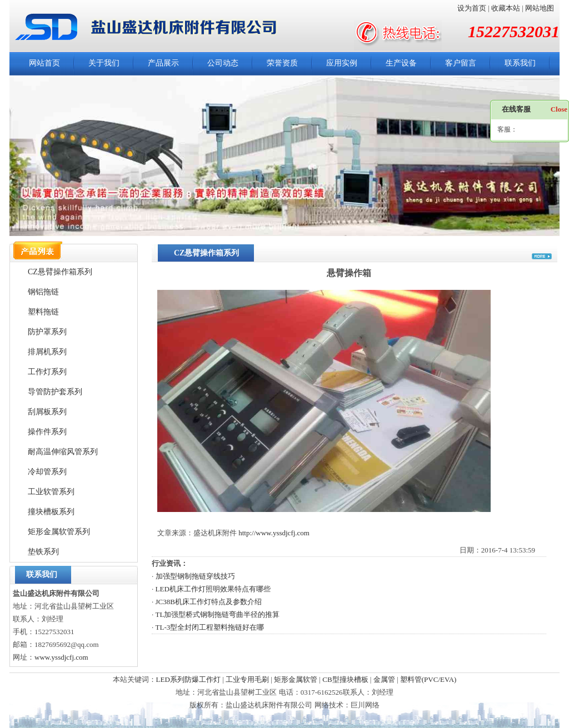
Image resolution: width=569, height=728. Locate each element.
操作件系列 (47, 432)
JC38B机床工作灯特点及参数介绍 (209, 602)
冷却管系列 (47, 472)
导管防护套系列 (55, 392)
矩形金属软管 (296, 679)
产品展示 (163, 63)
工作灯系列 (47, 372)
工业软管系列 (51, 492)
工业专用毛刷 (247, 679)
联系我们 (520, 63)
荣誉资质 (282, 63)
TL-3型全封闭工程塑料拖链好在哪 (210, 627)
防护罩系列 (47, 332)
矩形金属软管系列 (59, 532)
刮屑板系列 (47, 412)
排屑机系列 (47, 352)
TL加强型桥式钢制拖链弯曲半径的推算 (218, 614)
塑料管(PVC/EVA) (428, 679)
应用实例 (342, 63)
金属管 (384, 679)
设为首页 (472, 8)
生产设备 (401, 63)
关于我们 (104, 63)
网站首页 (44, 63)
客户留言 (461, 63)
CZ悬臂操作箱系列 (60, 272)
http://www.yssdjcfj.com (274, 533)
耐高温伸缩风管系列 (63, 452)
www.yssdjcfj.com (61, 657)
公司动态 (223, 63)
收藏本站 (506, 8)
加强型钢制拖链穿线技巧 (195, 576)
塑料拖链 (43, 312)
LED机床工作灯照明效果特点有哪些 (213, 589)
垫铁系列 (43, 552)
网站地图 (540, 8)
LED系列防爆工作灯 (188, 679)
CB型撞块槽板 (345, 679)
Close (559, 109)
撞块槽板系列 (51, 512)
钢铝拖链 (43, 292)
